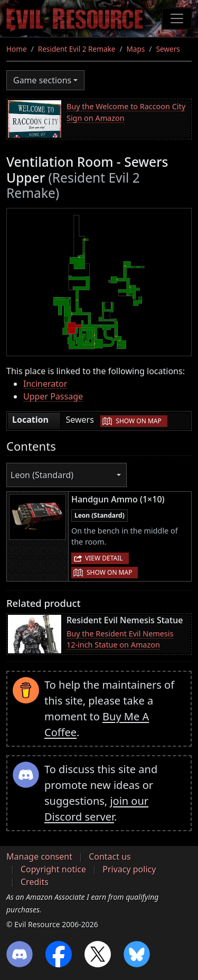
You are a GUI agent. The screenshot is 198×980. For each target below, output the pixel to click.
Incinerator (45, 384)
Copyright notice (53, 869)
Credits (35, 882)
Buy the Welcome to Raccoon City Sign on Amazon (126, 112)
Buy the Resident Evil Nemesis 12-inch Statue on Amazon (120, 639)
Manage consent (39, 857)
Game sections (42, 80)
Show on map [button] (138, 421)
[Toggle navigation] (177, 18)
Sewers (168, 49)
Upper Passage (53, 396)
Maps (136, 49)
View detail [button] (104, 558)
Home (17, 49)
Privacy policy (129, 869)
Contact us (110, 857)
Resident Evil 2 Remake (77, 49)
